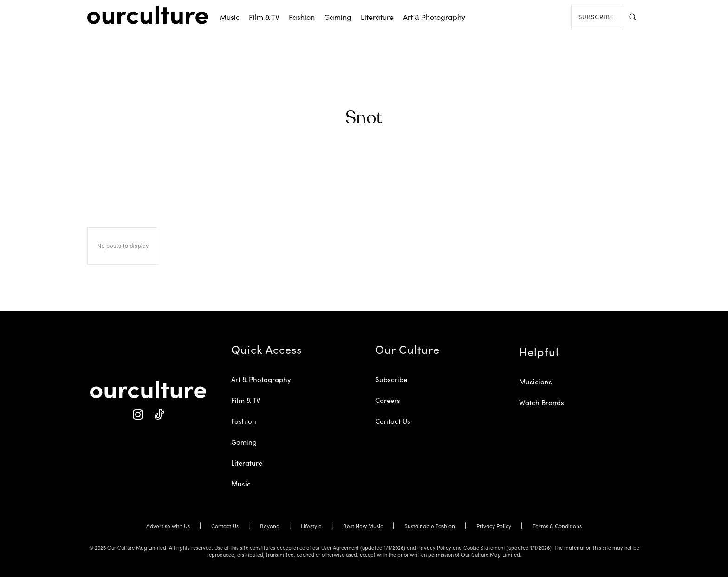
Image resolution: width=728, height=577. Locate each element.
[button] (632, 16)
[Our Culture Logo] (148, 15)
